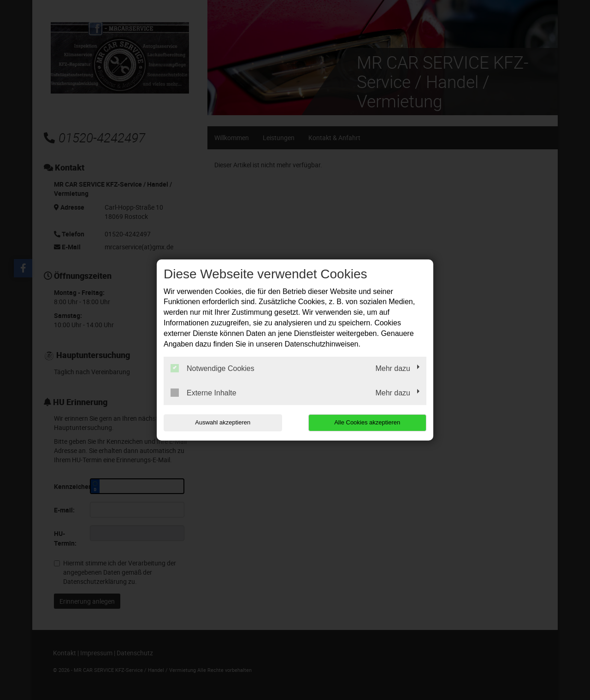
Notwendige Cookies (212, 368)
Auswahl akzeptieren (223, 422)
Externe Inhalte (204, 393)
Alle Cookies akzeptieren (367, 422)
